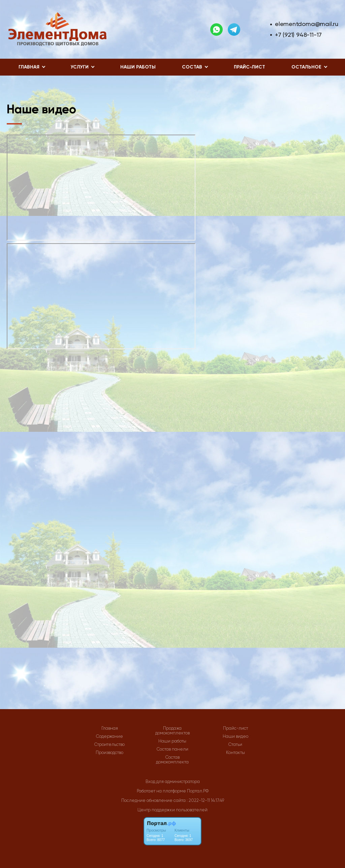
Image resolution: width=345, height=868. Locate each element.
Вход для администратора (173, 781)
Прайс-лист (249, 67)
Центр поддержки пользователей (172, 810)
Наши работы (138, 67)
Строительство (109, 745)
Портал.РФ (198, 791)
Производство (109, 753)
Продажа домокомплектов (172, 731)
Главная (110, 728)
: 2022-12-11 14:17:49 (205, 800)
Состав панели (172, 749)
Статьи (235, 745)
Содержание (109, 736)
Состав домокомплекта (172, 760)
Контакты (236, 753)
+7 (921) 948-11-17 (298, 35)
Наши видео (236, 736)
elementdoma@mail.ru (307, 24)
